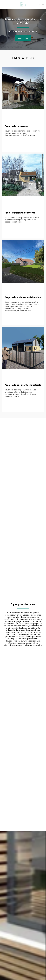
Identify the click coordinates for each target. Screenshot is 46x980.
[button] (3, 4)
